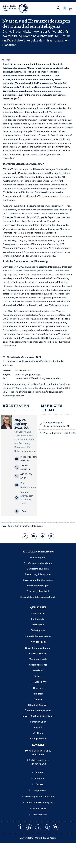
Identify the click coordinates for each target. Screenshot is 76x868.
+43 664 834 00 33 (23, 476)
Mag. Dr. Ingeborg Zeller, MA (21, 424)
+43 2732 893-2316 (22, 467)
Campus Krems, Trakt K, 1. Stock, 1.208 (24, 498)
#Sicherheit (13, 526)
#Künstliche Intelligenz (31, 526)
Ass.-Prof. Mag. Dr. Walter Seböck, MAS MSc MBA (29, 271)
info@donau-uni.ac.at (38, 760)
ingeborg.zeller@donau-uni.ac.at (24, 459)
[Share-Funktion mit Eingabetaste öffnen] (25, 536)
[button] (24, 511)
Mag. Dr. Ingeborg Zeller (27, 319)
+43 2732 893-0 (38, 764)
